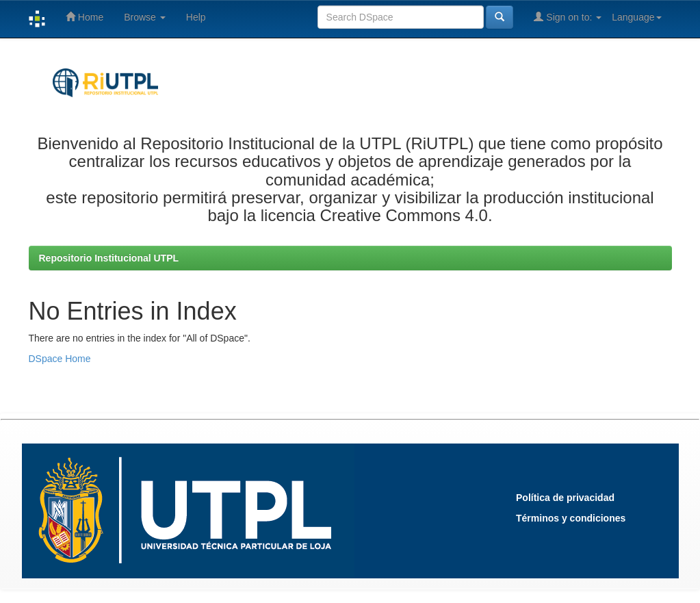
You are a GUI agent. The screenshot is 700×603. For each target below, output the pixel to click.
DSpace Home (60, 359)
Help (196, 17)
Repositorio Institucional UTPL (109, 258)
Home (85, 17)
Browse (145, 17)
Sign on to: (568, 17)
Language (636, 17)
